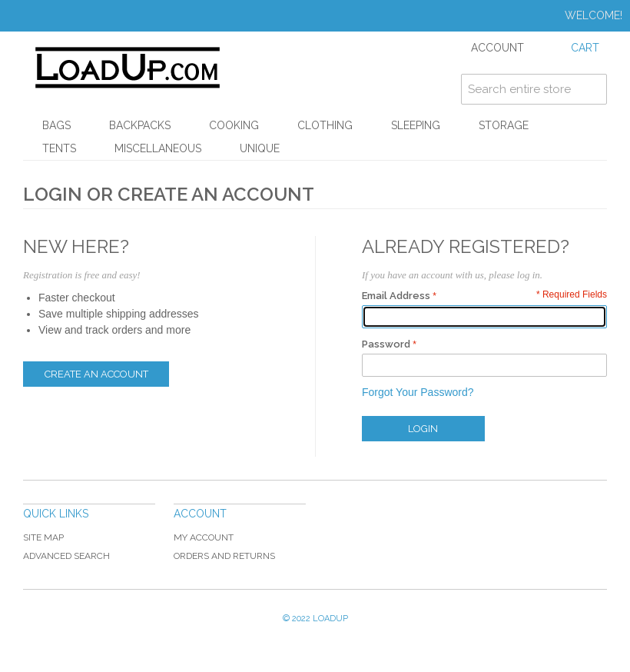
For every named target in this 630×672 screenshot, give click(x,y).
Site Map (43, 537)
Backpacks (140, 125)
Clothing (325, 125)
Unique (260, 148)
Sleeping (416, 125)
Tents (59, 148)
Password (386, 344)
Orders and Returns (224, 556)
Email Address (396, 296)
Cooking (234, 125)
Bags (56, 125)
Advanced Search (66, 556)
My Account (204, 537)
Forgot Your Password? (418, 392)
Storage (504, 125)
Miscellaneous (158, 148)
